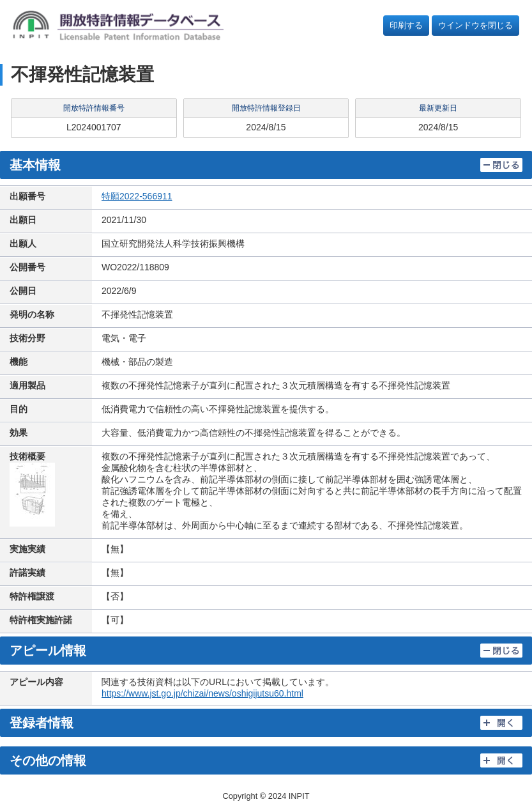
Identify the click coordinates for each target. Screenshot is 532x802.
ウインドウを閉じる (475, 25)
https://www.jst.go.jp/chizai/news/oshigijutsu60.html (202, 693)
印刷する (406, 25)
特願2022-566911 (137, 196)
